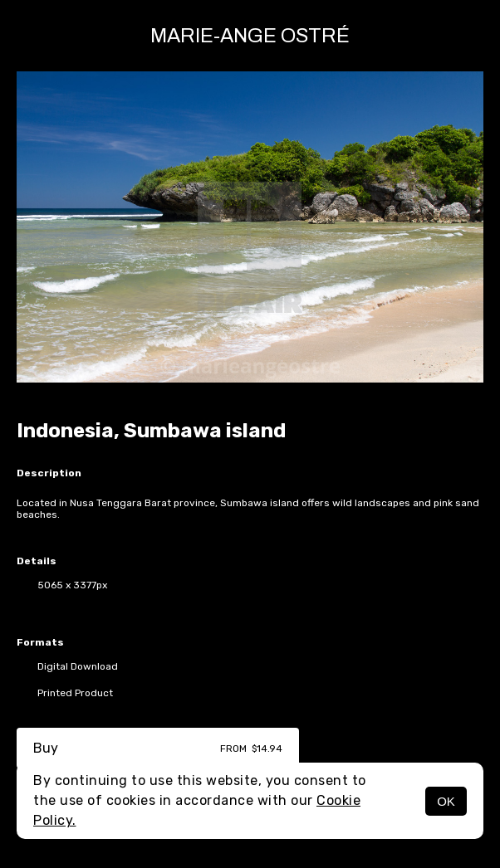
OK (446, 801)
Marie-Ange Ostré (250, 36)
